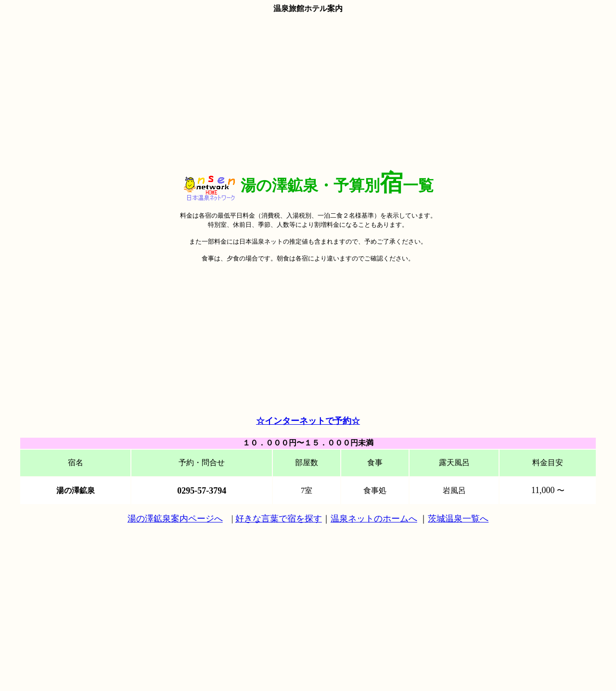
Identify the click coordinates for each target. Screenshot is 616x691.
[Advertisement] (308, 90)
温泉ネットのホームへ (374, 519)
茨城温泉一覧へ (458, 519)
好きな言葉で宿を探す (279, 519)
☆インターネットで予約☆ (308, 421)
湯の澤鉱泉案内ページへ (175, 519)
